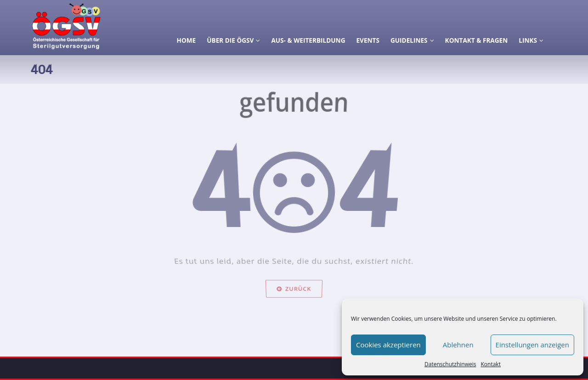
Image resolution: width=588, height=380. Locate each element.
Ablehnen (458, 345)
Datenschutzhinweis (450, 364)
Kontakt (490, 364)
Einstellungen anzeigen (532, 345)
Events (367, 40)
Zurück (294, 298)
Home (187, 40)
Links (531, 40)
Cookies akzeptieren (388, 345)
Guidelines (412, 40)
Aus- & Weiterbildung (308, 40)
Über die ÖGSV (233, 40)
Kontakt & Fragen (477, 40)
